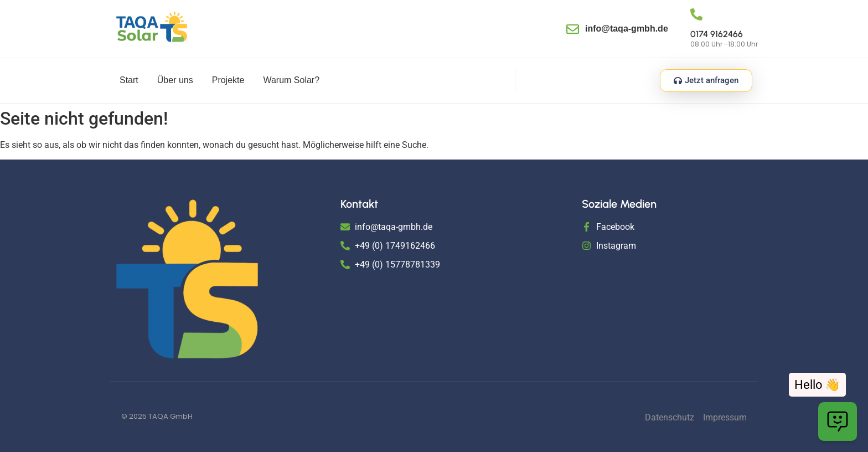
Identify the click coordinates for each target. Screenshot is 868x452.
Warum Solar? (291, 80)
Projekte (228, 80)
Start (129, 80)
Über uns (175, 80)
